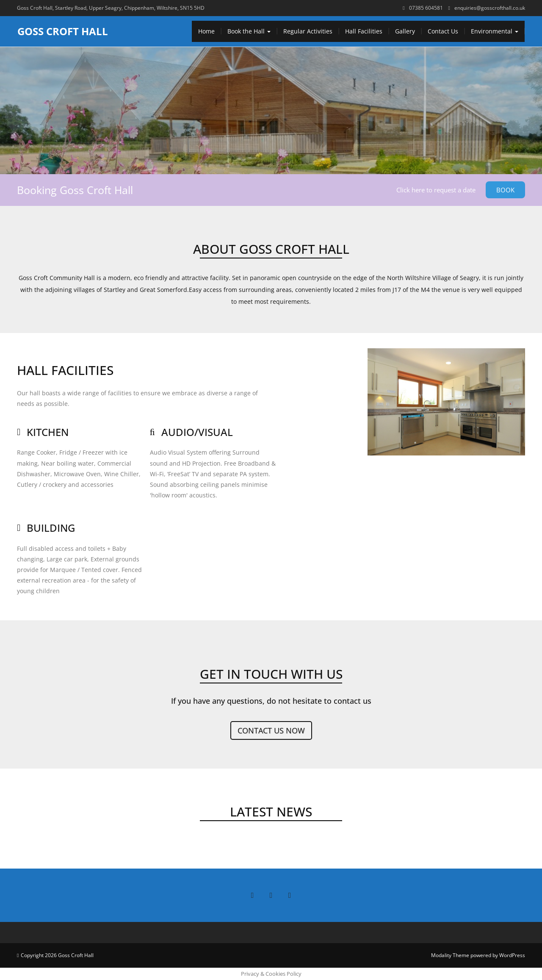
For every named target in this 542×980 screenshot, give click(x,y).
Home (206, 31)
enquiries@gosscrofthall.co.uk (490, 8)
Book (505, 190)
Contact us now (271, 730)
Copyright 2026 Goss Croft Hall (57, 955)
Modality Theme (450, 955)
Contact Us (443, 31)
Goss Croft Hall (63, 31)
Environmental (495, 31)
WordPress (512, 955)
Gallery (405, 31)
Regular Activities (308, 31)
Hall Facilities (364, 31)
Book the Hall (249, 31)
